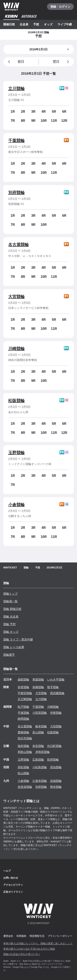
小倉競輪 (16, 505)
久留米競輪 (40, 781)
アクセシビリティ (13, 885)
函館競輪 (23, 679)
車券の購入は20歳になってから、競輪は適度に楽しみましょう (38, 943)
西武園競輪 (57, 693)
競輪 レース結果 (14, 647)
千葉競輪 (16, 141)
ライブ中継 (65, 24)
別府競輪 (16, 193)
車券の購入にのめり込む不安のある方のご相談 (29, 949)
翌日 (62, 62)
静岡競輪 (23, 719)
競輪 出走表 (11, 617)
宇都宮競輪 (25, 693)
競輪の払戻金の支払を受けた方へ (22, 954)
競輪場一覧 (10, 601)
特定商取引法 (37, 936)
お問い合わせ (11, 878)
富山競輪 (38, 732)
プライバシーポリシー (60, 936)
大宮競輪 (16, 297)
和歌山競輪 (25, 752)
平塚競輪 (23, 713)
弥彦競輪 (23, 687)
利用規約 (21, 936)
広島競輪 (38, 760)
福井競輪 (23, 746)
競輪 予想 (9, 624)
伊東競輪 (56, 713)
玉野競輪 (16, 453)
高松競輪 (23, 767)
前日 (15, 62)
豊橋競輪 (23, 732)
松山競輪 (23, 773)
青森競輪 (38, 679)
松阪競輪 (16, 401)
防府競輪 (53, 760)
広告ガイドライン (13, 892)
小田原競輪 (40, 713)
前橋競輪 (38, 687)
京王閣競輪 (25, 699)
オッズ (48, 24)
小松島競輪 (40, 767)
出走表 (24, 24)
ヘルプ (7, 871)
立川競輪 (16, 89)
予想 (36, 24)
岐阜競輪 (41, 726)
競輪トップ (10, 594)
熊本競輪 (56, 787)
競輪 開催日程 (12, 609)
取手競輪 (53, 687)
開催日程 (9, 24)
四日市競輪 (25, 738)
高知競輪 (56, 767)
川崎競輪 (16, 349)
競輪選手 (9, 655)
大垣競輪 (56, 726)
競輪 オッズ (11, 632)
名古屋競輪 (18, 245)
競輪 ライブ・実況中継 (18, 639)
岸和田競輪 (43, 752)
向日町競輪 (54, 746)
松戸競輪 (23, 707)
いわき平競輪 (56, 679)
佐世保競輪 (25, 787)
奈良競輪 (38, 746)
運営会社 (8, 936)
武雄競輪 (56, 781)
